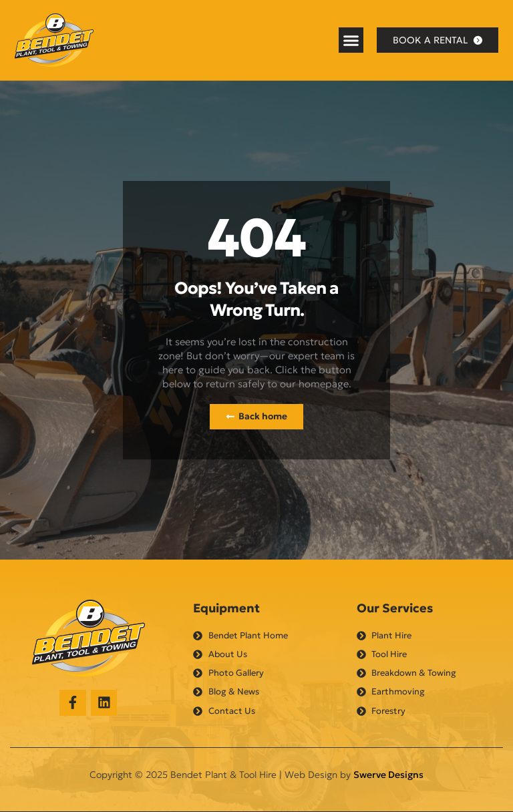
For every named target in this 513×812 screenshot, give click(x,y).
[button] (351, 40)
